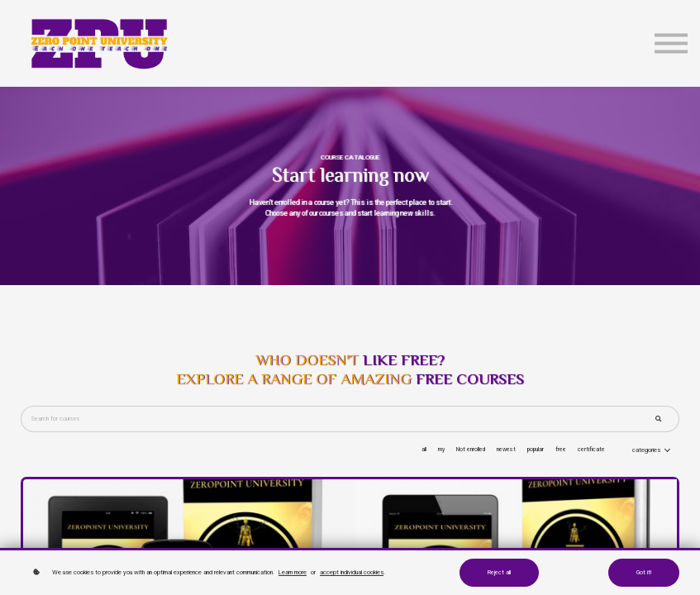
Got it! (644, 573)
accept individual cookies (352, 572)
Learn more (293, 572)
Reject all (499, 573)
